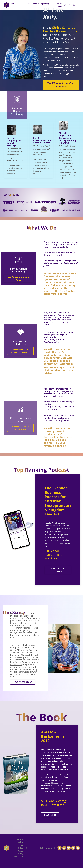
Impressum (18, 863)
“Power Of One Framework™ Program (24, 659)
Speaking (45, 4)
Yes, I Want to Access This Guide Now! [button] (61, 85)
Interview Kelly (58, 5)
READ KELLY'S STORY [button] (23, 687)
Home (14, 4)
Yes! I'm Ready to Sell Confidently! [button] (21, 431)
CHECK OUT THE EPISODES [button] (58, 574)
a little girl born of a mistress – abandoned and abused (23, 621)
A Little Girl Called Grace (23, 668)
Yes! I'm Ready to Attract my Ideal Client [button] (21, 354)
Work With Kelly (71, 5)
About (21, 4)
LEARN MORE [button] (50, 821)
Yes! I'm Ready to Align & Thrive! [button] (18, 281)
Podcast (36, 4)
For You (29, 5)
